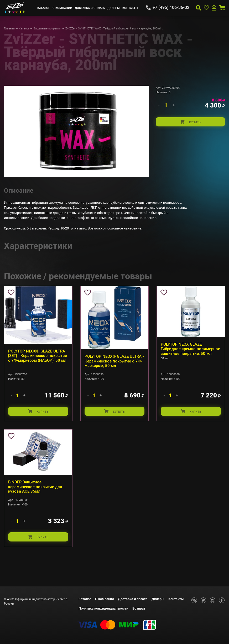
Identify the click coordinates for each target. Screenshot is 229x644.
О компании (62, 8)
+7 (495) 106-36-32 (171, 8)
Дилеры (114, 8)
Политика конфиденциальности (103, 608)
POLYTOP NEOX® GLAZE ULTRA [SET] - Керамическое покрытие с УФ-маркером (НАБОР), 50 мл (38, 356)
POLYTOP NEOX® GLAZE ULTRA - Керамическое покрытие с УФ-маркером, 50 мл (114, 361)
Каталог (44, 8)
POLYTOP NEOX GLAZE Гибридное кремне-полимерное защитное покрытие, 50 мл (190, 349)
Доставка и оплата (90, 8)
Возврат (139, 608)
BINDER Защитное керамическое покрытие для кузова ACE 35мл (35, 487)
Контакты (130, 8)
